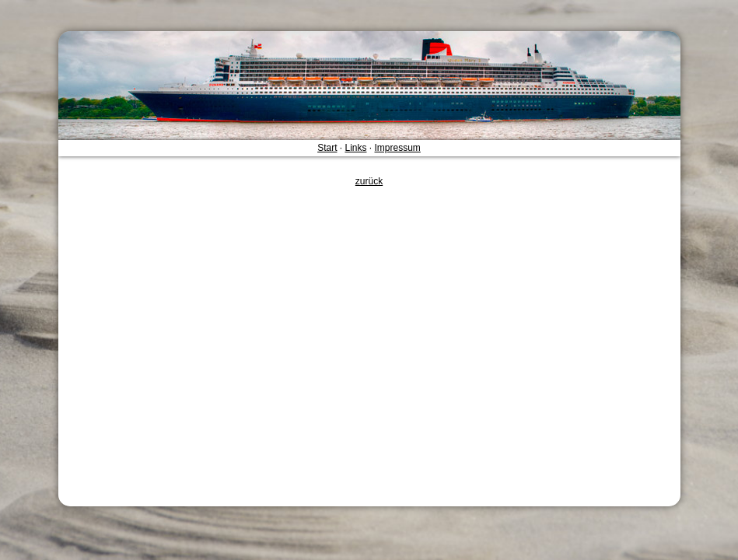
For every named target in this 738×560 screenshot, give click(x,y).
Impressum (398, 148)
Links (355, 148)
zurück (369, 181)
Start (327, 148)
